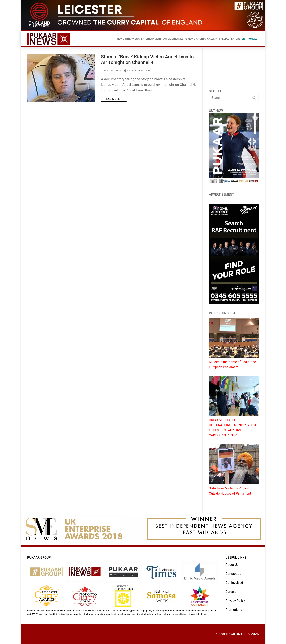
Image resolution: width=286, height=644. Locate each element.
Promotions (234, 610)
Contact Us (233, 574)
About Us (232, 565)
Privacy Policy (235, 601)
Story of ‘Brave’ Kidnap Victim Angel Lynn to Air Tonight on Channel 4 (147, 60)
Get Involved (234, 583)
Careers (231, 592)
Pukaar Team (111, 71)
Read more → (114, 99)
